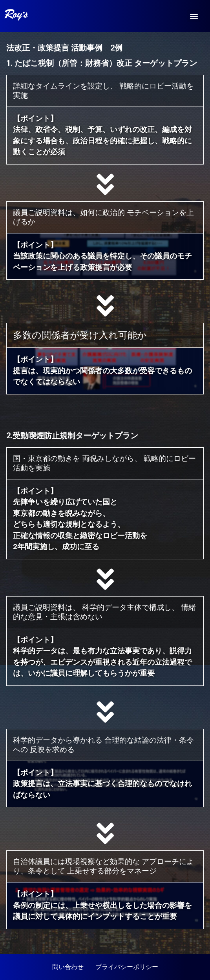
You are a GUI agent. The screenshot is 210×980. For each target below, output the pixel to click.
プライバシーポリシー (127, 967)
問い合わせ (68, 967)
